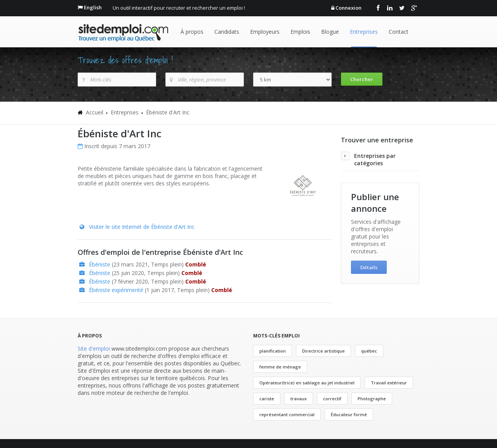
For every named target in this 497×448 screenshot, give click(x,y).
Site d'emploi (94, 349)
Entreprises (364, 32)
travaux (299, 399)
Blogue (330, 32)
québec (369, 351)
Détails (369, 267)
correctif (332, 399)
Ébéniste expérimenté (116, 290)
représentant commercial (287, 414)
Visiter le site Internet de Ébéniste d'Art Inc (142, 227)
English (93, 7)
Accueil (95, 112)
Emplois (300, 32)
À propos (192, 32)
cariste (267, 399)
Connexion (348, 8)
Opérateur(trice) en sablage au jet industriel (307, 383)
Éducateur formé (349, 414)
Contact (399, 32)
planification (273, 351)
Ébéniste (100, 264)
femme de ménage (280, 367)
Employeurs (265, 32)
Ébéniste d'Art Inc (168, 112)
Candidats (227, 32)
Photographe (372, 399)
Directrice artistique (323, 351)
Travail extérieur (389, 383)
